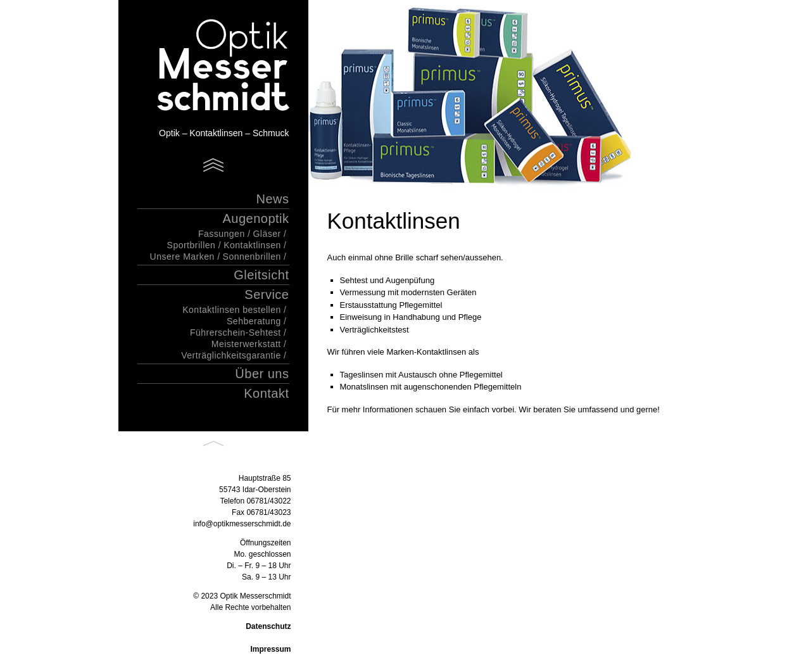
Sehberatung (254, 321)
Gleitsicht (261, 275)
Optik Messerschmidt (207, 67)
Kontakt (266, 393)
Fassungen (222, 234)
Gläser (267, 234)
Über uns (262, 374)
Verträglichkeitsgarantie (231, 355)
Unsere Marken (182, 257)
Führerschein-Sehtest (236, 333)
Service (267, 295)
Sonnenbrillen (252, 257)
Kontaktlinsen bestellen (232, 310)
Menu (213, 165)
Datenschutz (268, 626)
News (272, 199)
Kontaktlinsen (252, 245)
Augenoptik (255, 219)
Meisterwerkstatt (246, 344)
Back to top (213, 444)
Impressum (270, 649)
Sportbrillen (192, 245)
